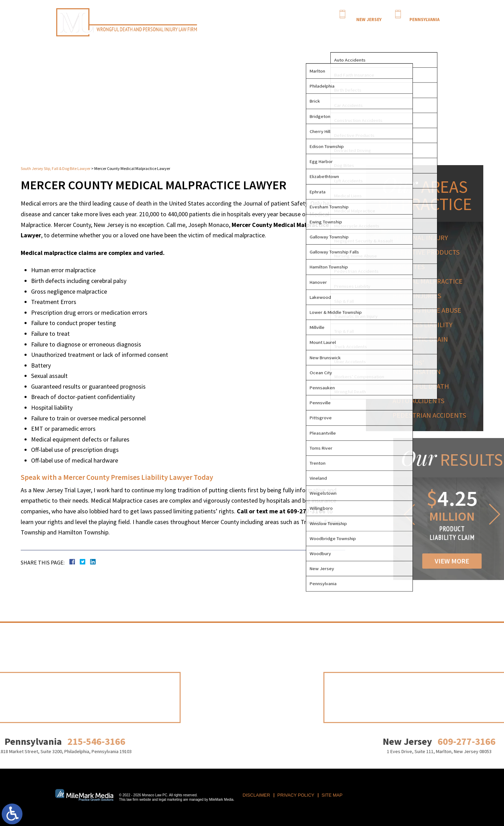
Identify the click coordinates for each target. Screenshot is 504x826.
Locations (402, 28)
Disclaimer (256, 795)
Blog (384, 28)
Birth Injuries (419, 296)
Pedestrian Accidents (432, 415)
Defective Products (428, 252)
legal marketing (171, 800)
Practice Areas (346, 28)
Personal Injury (423, 238)
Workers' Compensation (419, 367)
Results (369, 28)
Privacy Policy (296, 795)
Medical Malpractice (430, 281)
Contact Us (425, 28)
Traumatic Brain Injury (423, 344)
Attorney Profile (313, 28)
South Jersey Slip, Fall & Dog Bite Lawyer (56, 168)
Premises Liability (425, 325)
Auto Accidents (421, 401)
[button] (442, 514)
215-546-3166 (424, 13)
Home (289, 28)
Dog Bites (411, 267)
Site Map (332, 795)
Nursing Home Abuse (429, 310)
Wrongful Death (423, 386)
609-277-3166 (369, 13)
